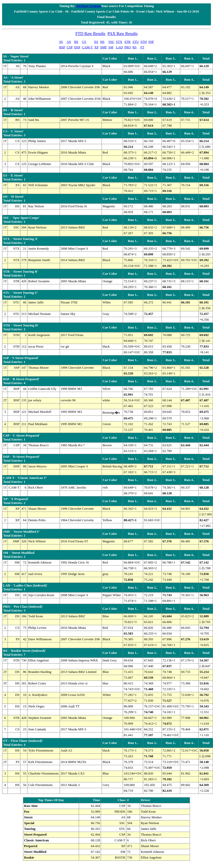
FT (142, 47)
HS (102, 42)
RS (134, 47)
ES (96, 42)
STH (143, 42)
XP (96, 47)
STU (136, 42)
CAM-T (87, 47)
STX (119, 42)
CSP (70, 47)
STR (127, 42)
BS (76, 42)
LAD (119, 47)
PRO (128, 47)
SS (61, 42)
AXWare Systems (88, 6)
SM (111, 47)
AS (69, 42)
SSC (111, 42)
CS (84, 42)
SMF (104, 47)
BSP (62, 47)
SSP (151, 42)
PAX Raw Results (123, 34)
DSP (77, 47)
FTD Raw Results (90, 34)
